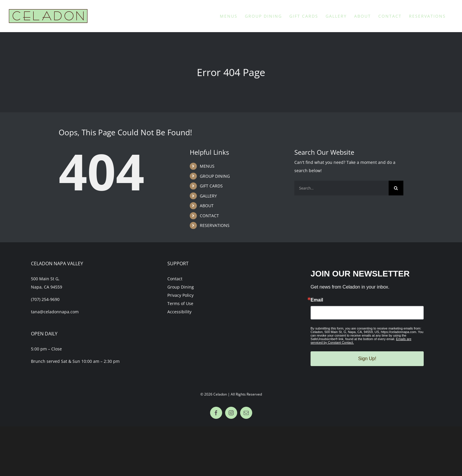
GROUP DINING (215, 176)
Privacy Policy (180, 295)
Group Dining (181, 287)
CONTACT (209, 216)
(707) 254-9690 (45, 299)
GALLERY (208, 196)
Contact (175, 279)
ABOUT (207, 206)
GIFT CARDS (211, 186)
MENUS (207, 166)
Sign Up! (367, 359)
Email (317, 300)
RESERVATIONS (215, 225)
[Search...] (341, 188)
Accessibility (179, 312)
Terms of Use (180, 303)
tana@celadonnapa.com (55, 312)
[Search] (396, 188)
